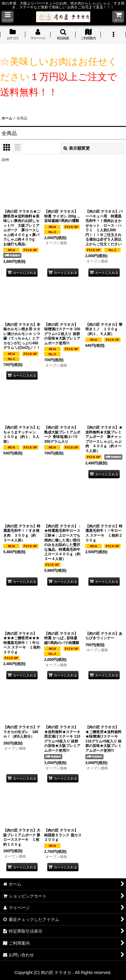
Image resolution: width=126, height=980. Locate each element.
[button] (8, 17)
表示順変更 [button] (77, 148)
